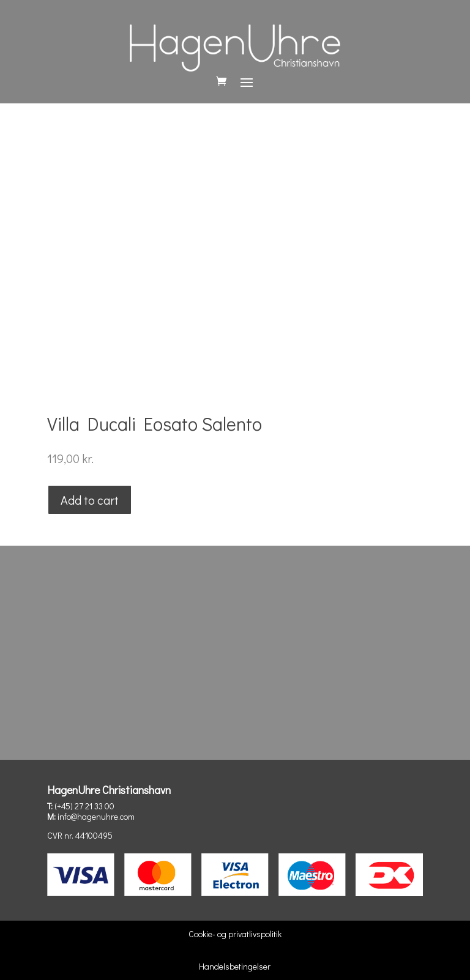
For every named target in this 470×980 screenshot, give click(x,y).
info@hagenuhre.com (96, 816)
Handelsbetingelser (235, 966)
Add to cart (90, 500)
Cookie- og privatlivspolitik (235, 934)
